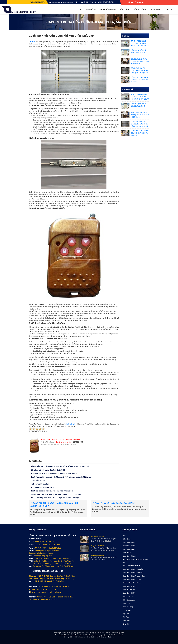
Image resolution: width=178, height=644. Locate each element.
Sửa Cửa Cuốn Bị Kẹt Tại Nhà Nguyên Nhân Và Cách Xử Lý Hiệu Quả (140, 61)
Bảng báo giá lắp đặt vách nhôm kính (136, 561)
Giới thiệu (127, 621)
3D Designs (157, 9)
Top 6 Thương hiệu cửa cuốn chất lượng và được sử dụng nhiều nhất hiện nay (61, 477)
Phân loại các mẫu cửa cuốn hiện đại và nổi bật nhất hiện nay (55, 473)
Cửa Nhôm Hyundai (130, 586)
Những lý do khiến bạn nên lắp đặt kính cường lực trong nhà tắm (56, 494)
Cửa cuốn (125, 9)
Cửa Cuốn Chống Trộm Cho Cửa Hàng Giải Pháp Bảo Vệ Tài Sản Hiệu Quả (139, 70)
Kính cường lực (108, 9)
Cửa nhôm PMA (129, 593)
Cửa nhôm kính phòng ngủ (133, 573)
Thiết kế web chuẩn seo (107, 637)
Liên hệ (126, 624)
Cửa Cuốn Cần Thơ (38, 480)
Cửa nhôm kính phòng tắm (133, 569)
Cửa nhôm (91, 9)
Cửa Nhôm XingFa (130, 556)
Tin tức (126, 617)
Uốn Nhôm (127, 539)
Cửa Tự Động (141, 9)
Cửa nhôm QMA (129, 590)
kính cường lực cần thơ (40, 484)
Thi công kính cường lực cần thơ (43, 487)
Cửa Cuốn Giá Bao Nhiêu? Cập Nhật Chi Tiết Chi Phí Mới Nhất (140, 80)
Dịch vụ (170, 9)
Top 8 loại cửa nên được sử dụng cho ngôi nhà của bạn (52, 491)
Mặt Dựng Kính (129, 597)
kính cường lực (71, 424)
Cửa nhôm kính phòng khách (134, 576)
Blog (125, 536)
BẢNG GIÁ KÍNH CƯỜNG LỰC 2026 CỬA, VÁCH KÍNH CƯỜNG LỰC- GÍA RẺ (60, 467)
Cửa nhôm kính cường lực (133, 579)
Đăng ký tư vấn (135, 2)
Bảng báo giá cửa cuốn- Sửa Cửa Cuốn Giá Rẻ (49, 470)
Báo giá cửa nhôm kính (132, 583)
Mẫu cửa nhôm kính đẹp (132, 566)
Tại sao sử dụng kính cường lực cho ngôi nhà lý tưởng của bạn (55, 498)
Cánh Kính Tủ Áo (129, 542)
